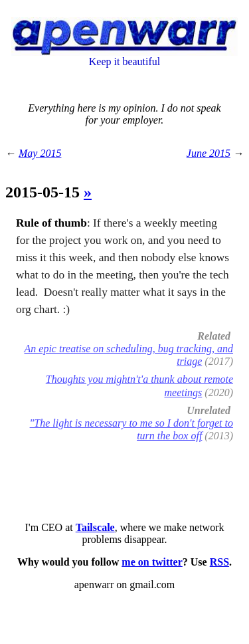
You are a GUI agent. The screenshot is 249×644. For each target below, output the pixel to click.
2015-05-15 (44, 192)
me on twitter (152, 562)
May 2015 (40, 153)
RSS (219, 562)
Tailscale (95, 527)
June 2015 (208, 153)
